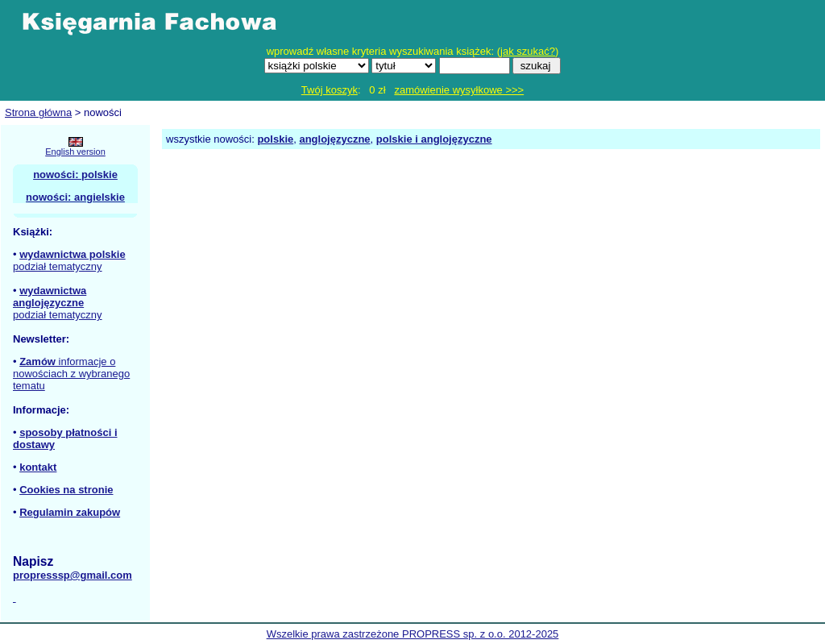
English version (75, 152)
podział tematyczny (58, 266)
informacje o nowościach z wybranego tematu (71, 374)
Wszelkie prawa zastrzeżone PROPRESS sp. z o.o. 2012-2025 (413, 634)
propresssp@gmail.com (73, 575)
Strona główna (38, 112)
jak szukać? (528, 51)
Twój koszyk (330, 90)
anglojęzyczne (334, 139)
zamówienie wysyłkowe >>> (459, 90)
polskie (275, 139)
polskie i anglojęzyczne (434, 139)
